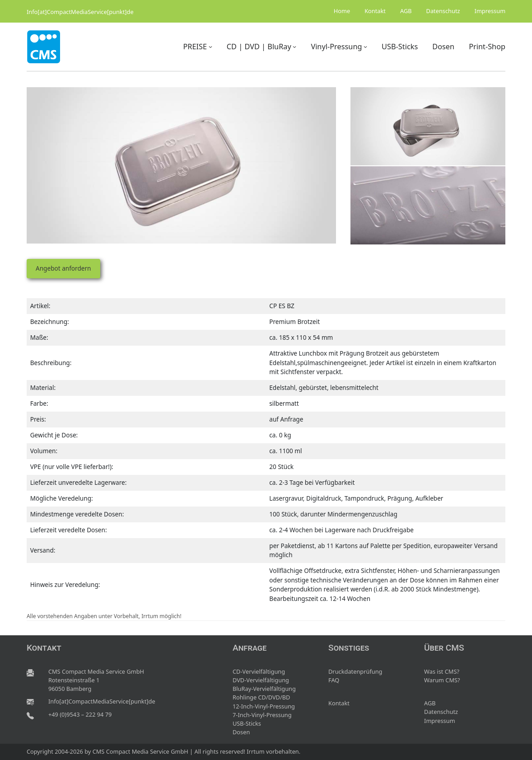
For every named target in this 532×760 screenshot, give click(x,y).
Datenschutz (441, 712)
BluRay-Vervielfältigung (264, 689)
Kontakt (339, 703)
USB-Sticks (247, 723)
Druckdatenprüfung (355, 671)
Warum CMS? (442, 680)
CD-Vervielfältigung (259, 671)
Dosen (241, 732)
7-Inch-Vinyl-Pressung (262, 715)
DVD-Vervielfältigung (261, 680)
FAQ (334, 680)
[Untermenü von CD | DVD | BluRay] (294, 47)
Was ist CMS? (442, 671)
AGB (430, 703)
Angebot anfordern (63, 268)
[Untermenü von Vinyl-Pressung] (365, 47)
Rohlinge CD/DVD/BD (261, 697)
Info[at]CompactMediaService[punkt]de (80, 12)
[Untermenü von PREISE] (210, 47)
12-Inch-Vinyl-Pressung (264, 706)
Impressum (440, 721)
